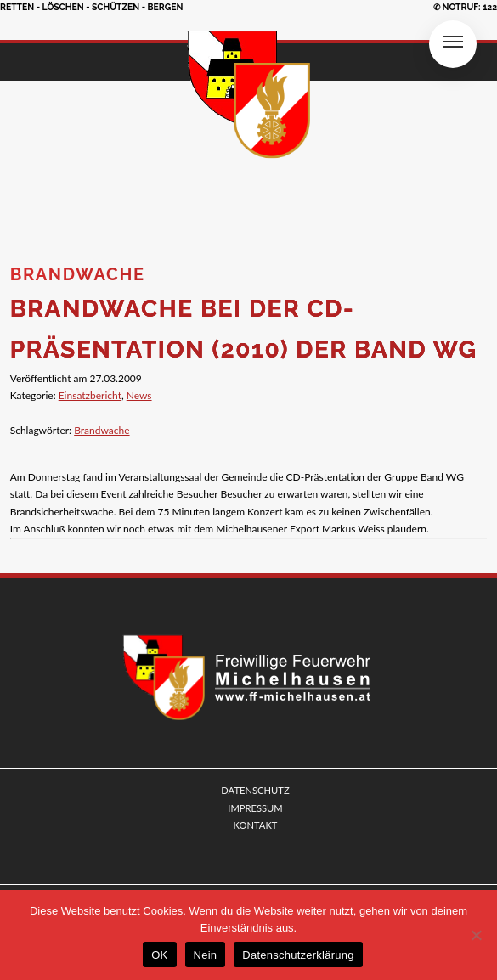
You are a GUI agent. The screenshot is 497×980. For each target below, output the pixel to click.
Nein (206, 955)
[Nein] (476, 935)
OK (159, 955)
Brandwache (102, 430)
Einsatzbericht (90, 395)
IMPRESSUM (255, 808)
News (139, 395)
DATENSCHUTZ (255, 790)
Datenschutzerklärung (298, 955)
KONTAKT (256, 825)
